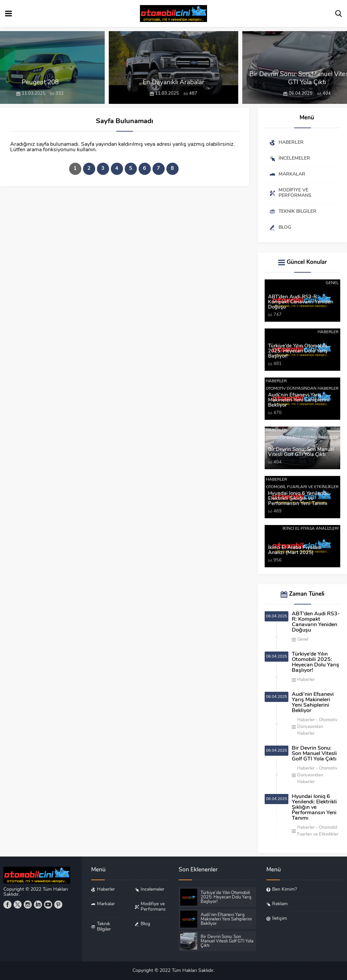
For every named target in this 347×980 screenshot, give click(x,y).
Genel (332, 283)
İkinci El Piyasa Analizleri (311, 529)
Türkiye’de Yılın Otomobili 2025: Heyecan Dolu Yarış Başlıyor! (298, 351)
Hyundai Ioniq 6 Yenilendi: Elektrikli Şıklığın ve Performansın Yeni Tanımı (299, 499)
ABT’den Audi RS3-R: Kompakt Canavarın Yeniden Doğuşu (301, 302)
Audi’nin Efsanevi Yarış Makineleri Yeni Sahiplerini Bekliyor (299, 400)
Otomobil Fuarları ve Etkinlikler (302, 487)
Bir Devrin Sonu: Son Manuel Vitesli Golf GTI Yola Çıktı (301, 452)
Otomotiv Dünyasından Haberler (302, 389)
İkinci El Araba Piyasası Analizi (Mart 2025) (295, 550)
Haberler (328, 332)
